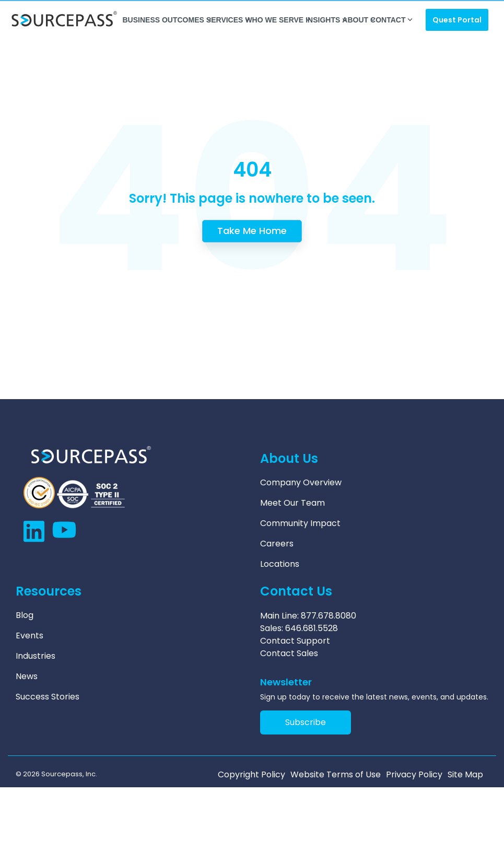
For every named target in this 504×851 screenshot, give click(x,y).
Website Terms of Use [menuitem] (336, 775)
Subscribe (306, 722)
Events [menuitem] (30, 636)
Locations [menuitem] (280, 564)
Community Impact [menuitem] (300, 523)
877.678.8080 (329, 616)
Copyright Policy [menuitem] (251, 775)
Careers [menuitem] (277, 544)
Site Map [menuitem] (465, 775)
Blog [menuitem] (25, 615)
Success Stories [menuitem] (48, 697)
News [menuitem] (27, 677)
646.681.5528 (312, 628)
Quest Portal (457, 20)
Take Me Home (252, 231)
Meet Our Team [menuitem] (292, 503)
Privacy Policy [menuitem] (414, 775)
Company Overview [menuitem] (301, 483)
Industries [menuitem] (36, 656)
